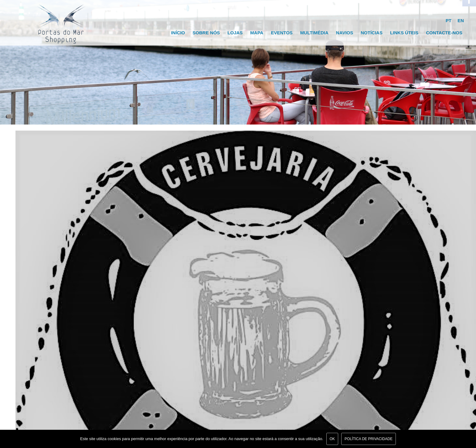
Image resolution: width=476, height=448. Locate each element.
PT (449, 21)
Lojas (235, 33)
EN (461, 21)
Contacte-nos (444, 33)
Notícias (372, 33)
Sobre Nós (206, 33)
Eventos (282, 33)
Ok (332, 439)
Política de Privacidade (369, 439)
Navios (345, 33)
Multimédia (314, 33)
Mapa (257, 33)
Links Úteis (404, 33)
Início (178, 33)
